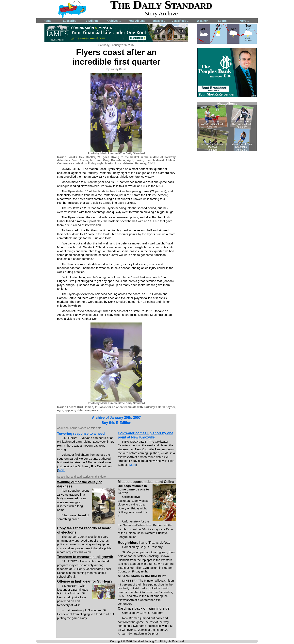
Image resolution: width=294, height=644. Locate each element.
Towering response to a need (81, 434)
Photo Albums (136, 21)
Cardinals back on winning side (144, 608)
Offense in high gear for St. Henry (85, 581)
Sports (222, 21)
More (244, 21)
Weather (202, 21)
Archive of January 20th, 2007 (116, 418)
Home (48, 21)
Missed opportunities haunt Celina (146, 482)
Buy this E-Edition (116, 423)
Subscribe (70, 21)
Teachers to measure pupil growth (85, 557)
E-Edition (92, 21)
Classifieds (180, 21)
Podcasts (158, 21)
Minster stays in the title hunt (142, 576)
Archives (114, 21)
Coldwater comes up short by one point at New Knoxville (146, 435)
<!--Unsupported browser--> (227, 126)
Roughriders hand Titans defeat (144, 543)
